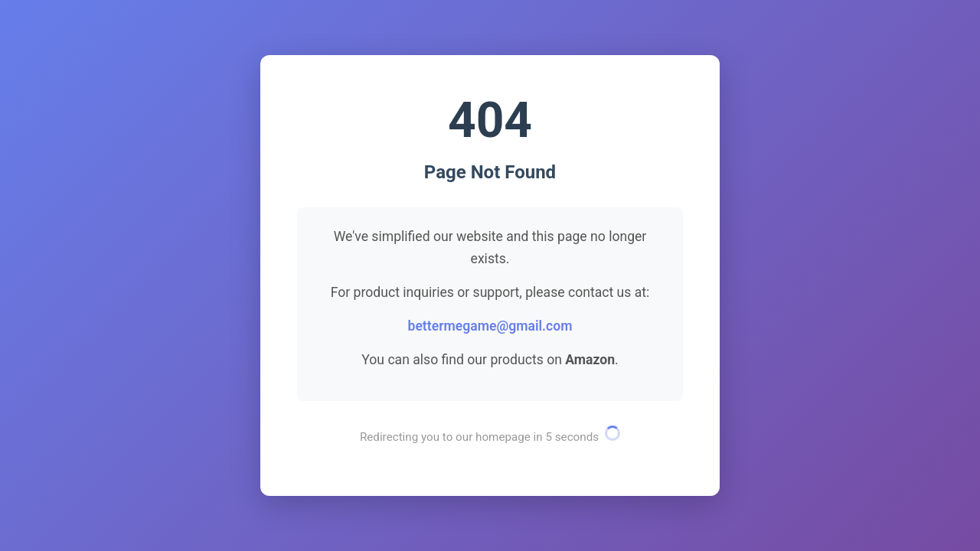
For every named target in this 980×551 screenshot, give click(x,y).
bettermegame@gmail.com (490, 326)
